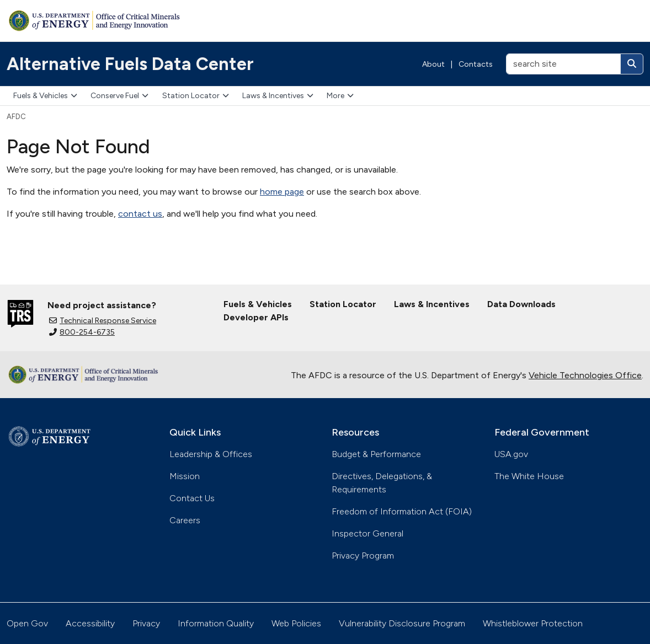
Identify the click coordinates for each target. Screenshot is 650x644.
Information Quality (216, 623)
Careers (185, 520)
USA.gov (511, 454)
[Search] (632, 64)
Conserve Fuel (119, 96)
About (433, 64)
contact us (140, 214)
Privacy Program (363, 556)
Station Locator (196, 96)
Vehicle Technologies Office (585, 375)
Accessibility (90, 623)
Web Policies (296, 623)
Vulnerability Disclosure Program (402, 623)
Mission (185, 476)
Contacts (476, 64)
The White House (529, 476)
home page (282, 192)
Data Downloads (521, 304)
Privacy (146, 623)
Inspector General (367, 533)
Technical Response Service (103, 321)
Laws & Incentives (278, 96)
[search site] (563, 64)
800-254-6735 (82, 332)
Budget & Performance (376, 454)
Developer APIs (256, 317)
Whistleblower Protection (533, 623)
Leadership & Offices (211, 454)
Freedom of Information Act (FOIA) (402, 511)
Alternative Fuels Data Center (130, 64)
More (340, 96)
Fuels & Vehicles (45, 96)
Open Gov (27, 623)
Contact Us (192, 498)
